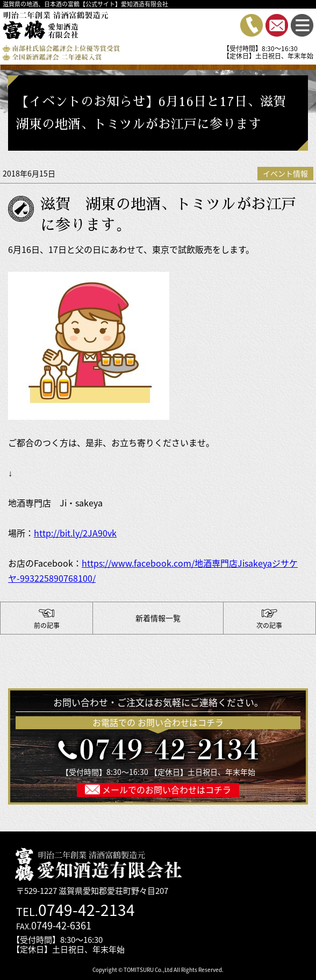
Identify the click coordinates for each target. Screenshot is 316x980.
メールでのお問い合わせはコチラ (166, 789)
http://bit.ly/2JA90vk (75, 533)
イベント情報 (285, 173)
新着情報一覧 (158, 618)
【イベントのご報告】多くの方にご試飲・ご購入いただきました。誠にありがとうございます (270, 618)
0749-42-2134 (87, 910)
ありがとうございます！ (46, 618)
